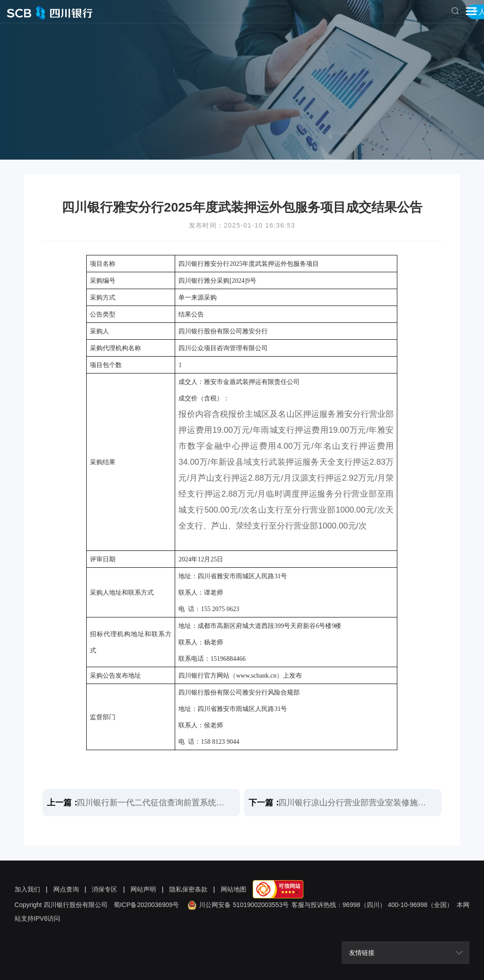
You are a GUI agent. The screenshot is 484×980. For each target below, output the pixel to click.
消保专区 (104, 889)
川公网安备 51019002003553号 (237, 905)
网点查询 (66, 889)
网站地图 (234, 889)
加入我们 (27, 889)
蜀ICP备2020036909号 (146, 905)
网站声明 (143, 889)
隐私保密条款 (188, 889)
